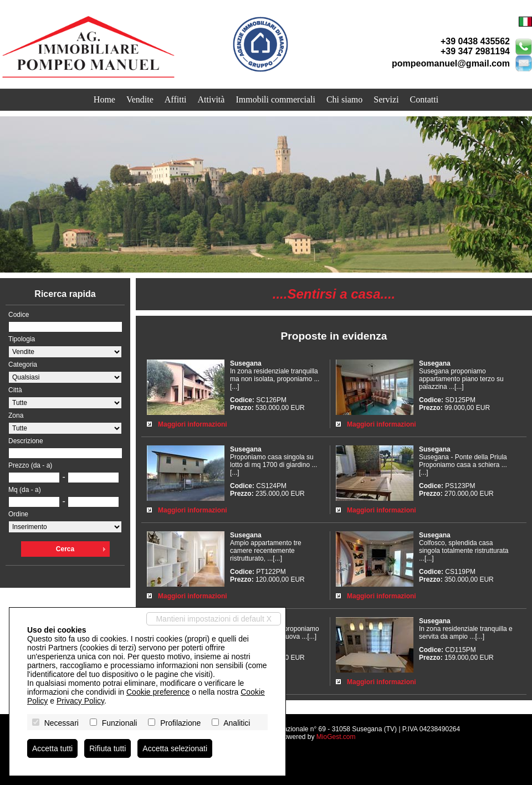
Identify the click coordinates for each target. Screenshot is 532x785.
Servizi (386, 99)
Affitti (176, 99)
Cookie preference (158, 692)
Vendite (140, 99)
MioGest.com (336, 737)
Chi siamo (344, 99)
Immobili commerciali (275, 99)
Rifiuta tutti (108, 748)
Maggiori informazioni (193, 424)
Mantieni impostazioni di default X (214, 619)
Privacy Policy (80, 701)
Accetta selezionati (175, 748)
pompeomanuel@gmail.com (451, 63)
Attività (211, 99)
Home (104, 99)
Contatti (424, 99)
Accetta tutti (52, 748)
